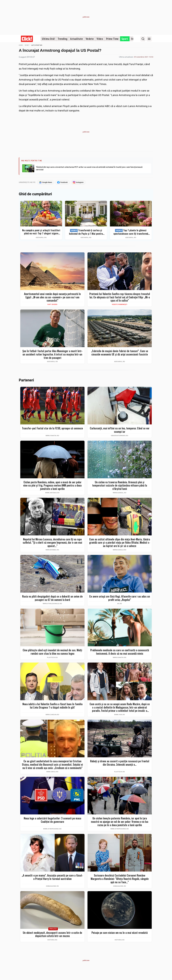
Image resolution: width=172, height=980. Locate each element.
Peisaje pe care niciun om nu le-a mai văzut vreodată (120, 933)
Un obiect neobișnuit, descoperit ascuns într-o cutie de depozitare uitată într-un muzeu (52, 934)
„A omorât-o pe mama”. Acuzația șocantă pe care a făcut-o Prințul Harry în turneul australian (52, 877)
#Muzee (53, 929)
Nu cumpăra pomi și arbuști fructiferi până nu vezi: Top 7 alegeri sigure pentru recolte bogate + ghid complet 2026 (41, 232)
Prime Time (112, 39)
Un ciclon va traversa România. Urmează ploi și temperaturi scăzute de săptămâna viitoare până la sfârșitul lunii (120, 486)
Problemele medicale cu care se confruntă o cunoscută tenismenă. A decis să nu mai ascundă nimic (120, 652)
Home (21, 45)
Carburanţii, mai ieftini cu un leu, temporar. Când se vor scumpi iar (120, 430)
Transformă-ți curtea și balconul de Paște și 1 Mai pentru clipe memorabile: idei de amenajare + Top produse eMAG (86, 232)
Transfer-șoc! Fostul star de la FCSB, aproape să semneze (52, 428)
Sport (125, 39)
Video (100, 39)
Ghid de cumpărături (35, 194)
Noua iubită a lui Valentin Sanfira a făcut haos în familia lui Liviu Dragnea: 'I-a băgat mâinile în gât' (52, 706)
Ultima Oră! (48, 39)
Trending (62, 39)
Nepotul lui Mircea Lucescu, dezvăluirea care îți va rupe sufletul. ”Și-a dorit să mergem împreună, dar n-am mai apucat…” (52, 543)
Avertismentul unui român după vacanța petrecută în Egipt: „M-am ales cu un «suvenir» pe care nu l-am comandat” (52, 297)
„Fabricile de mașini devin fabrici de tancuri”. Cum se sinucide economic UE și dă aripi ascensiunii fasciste (120, 353)
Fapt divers (52, 305)
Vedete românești (120, 305)
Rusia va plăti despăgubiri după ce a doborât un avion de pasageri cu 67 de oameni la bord (52, 598)
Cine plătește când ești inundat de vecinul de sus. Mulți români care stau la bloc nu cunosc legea (52, 652)
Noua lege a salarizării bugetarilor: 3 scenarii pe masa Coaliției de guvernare (52, 820)
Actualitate (77, 39)
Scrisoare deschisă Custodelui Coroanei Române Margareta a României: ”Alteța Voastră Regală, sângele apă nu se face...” (120, 879)
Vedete (90, 39)
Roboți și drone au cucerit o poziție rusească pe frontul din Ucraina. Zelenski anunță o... (120, 763)
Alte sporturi (37, 45)
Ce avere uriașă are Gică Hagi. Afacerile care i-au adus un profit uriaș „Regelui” (120, 598)
